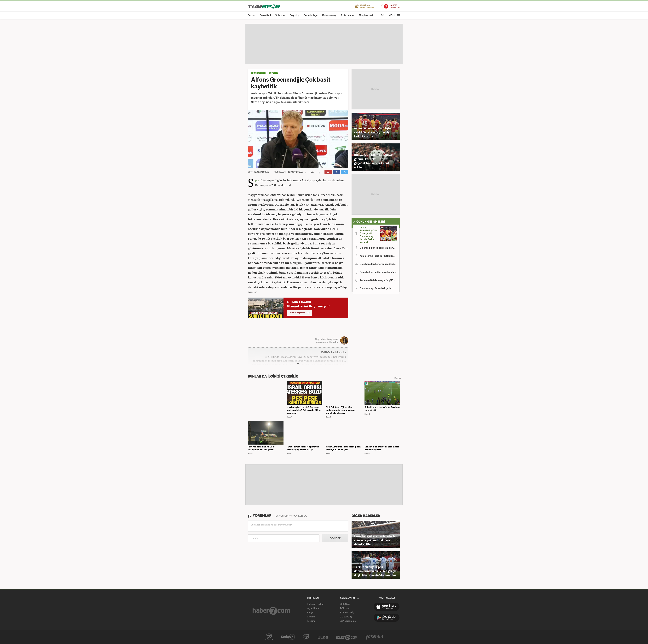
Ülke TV (323, 637)
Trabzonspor (348, 15)
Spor (257, 180)
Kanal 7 (269, 637)
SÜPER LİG (274, 73)
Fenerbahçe (311, 15)
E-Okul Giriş (346, 617)
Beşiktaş (295, 15)
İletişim (311, 621)
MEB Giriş (345, 604)
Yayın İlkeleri (314, 608)
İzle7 (347, 637)
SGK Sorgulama (348, 621)
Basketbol (265, 15)
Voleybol (280, 15)
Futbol (252, 15)
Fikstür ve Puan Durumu (365, 6)
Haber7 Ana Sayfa (390, 6)
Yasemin (374, 637)
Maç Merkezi (366, 15)
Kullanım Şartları (316, 604)
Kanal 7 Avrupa (306, 637)
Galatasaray (329, 15)
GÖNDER (335, 538)
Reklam (311, 617)
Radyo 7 (288, 637)
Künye (310, 612)
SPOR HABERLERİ (258, 73)
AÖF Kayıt (345, 608)
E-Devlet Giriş (347, 612)
